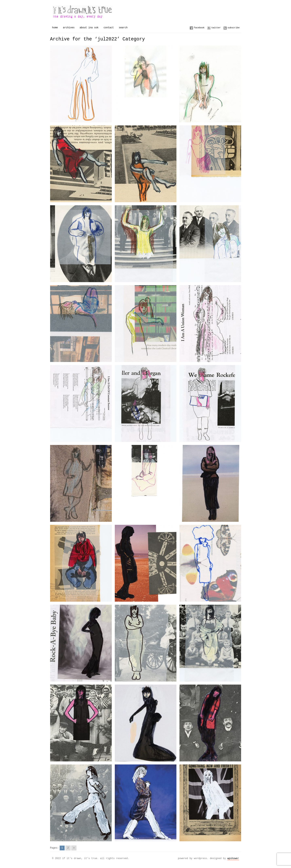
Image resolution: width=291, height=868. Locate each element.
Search (123, 28)
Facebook (199, 28)
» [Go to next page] (74, 848)
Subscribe (234, 28)
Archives (69, 28)
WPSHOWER (233, 858)
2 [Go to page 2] (68, 848)
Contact (109, 28)
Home (55, 28)
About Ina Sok (89, 28)
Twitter (216, 28)
